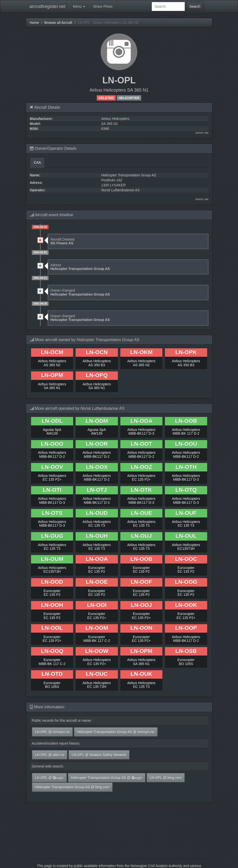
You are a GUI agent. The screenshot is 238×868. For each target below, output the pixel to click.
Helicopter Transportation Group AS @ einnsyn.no (116, 732)
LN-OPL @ (49, 778)
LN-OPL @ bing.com (166, 778)
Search (195, 6)
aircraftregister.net (48, 6)
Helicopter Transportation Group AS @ (107, 778)
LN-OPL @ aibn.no (50, 755)
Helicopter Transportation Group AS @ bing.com (72, 787)
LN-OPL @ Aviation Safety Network (99, 755)
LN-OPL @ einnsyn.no (52, 732)
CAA (37, 162)
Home (34, 23)
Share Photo (103, 6)
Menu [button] (79, 6)
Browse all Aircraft (58, 23)
